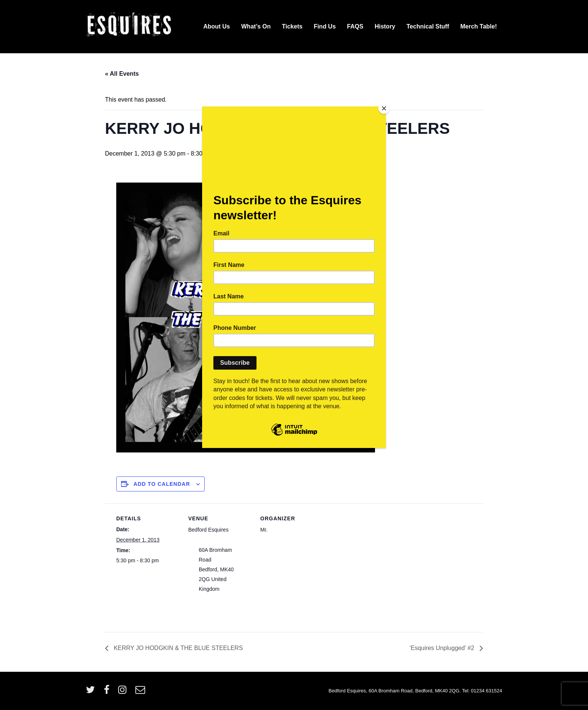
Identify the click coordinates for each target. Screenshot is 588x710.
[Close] (384, 108)
